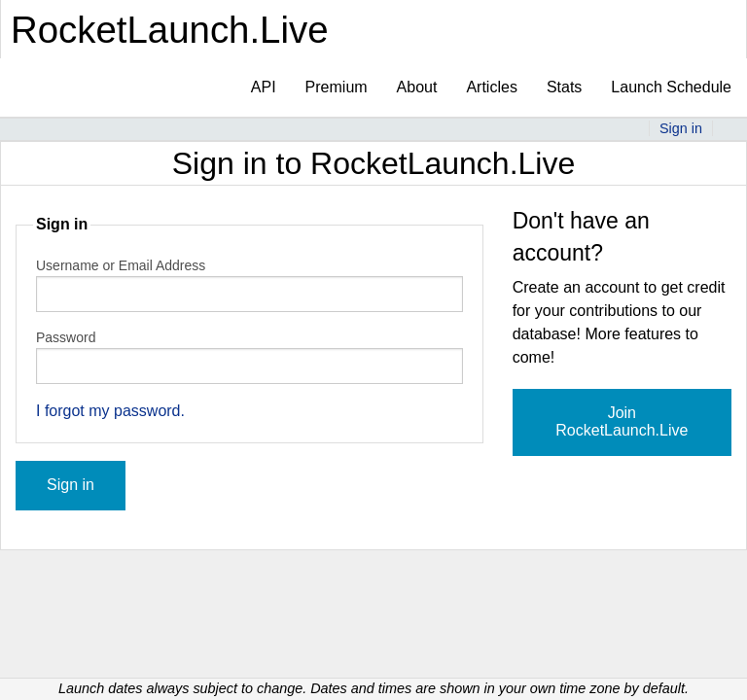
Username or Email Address (121, 265)
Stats (564, 87)
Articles (491, 87)
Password (66, 337)
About (417, 87)
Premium (337, 87)
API (264, 87)
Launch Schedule (671, 87)
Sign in (681, 128)
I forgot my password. (110, 411)
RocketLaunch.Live (170, 30)
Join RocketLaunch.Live (622, 421)
